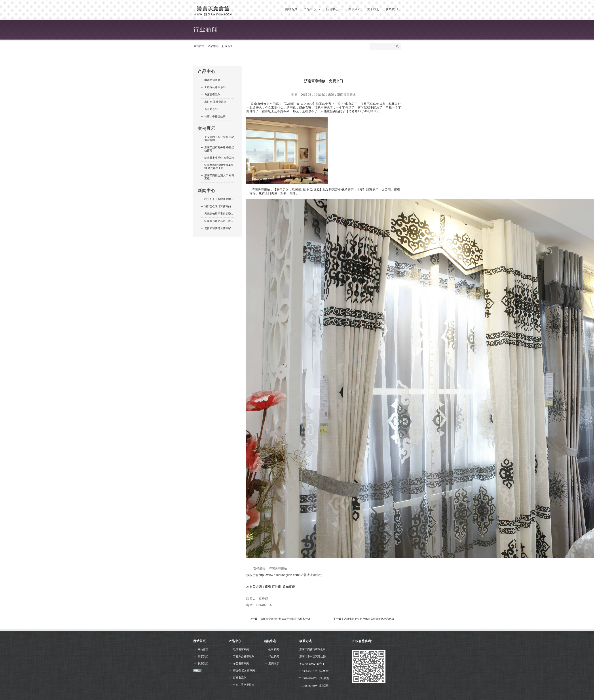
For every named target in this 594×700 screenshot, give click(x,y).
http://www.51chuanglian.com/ (279, 575)
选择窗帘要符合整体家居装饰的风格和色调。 (287, 619)
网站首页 (199, 46)
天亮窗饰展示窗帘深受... (219, 214)
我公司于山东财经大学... (219, 199)
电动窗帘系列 (212, 80)
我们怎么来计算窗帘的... (219, 206)
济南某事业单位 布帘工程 (219, 158)
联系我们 (203, 664)
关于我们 (203, 656)
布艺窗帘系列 (212, 95)
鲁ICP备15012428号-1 (312, 664)
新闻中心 (207, 190)
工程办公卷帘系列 (215, 87)
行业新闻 (227, 46)
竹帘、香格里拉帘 (215, 116)
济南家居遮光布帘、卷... (219, 221)
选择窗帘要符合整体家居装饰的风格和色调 (369, 619)
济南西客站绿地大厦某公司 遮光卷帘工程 (219, 167)
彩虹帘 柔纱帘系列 (215, 102)
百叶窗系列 (211, 109)
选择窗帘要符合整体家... (219, 228)
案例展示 (207, 128)
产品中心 (213, 46)
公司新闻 (274, 649)
